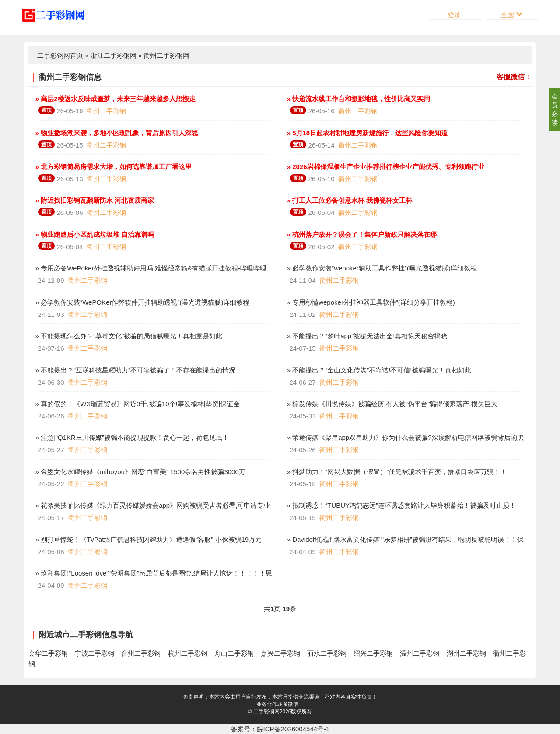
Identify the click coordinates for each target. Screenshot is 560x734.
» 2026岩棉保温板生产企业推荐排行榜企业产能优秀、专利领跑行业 (385, 167)
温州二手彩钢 (420, 653)
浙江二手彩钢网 (114, 55)
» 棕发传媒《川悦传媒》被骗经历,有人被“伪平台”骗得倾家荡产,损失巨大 (391, 404)
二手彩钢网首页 (60, 55)
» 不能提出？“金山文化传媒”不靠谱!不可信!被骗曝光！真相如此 (378, 370)
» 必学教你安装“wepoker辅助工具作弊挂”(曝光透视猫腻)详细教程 (381, 268)
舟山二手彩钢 (234, 653)
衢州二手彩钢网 (166, 55)
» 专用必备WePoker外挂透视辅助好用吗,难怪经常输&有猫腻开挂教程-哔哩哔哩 (150, 268)
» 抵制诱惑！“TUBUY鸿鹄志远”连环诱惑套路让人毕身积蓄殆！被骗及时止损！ (401, 505)
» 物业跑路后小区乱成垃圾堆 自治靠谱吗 (94, 234)
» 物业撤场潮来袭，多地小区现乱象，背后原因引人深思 (116, 133)
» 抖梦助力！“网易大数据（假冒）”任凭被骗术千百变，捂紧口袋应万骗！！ (396, 472)
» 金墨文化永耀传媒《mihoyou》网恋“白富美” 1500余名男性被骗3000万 (140, 472)
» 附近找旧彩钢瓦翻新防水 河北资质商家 (94, 200)
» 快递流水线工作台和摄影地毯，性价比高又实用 (358, 99)
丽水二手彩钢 (327, 653)
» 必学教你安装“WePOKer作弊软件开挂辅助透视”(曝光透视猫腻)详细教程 (142, 302)
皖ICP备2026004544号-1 (293, 729)
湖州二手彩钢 (466, 653)
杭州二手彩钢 (188, 653)
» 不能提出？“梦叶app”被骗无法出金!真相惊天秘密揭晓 (366, 336)
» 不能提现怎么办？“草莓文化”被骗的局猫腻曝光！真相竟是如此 (128, 336)
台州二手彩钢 (141, 653)
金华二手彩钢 (48, 653)
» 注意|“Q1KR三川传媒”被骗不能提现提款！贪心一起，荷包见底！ (131, 437)
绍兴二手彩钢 (373, 653)
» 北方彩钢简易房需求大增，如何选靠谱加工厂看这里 (113, 167)
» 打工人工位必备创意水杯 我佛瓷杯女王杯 (349, 200)
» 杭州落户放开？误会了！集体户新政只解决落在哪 (361, 234)
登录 (455, 15)
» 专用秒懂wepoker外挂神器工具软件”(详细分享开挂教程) (370, 302)
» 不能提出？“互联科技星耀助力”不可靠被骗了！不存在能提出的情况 (135, 370)
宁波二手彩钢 (94, 653)
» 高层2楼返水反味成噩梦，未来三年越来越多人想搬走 (115, 99)
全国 (512, 15)
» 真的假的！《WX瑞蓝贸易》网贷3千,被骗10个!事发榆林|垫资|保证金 (137, 404)
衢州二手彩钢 (106, 111)
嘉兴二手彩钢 (280, 653)
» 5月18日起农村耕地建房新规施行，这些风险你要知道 (367, 133)
